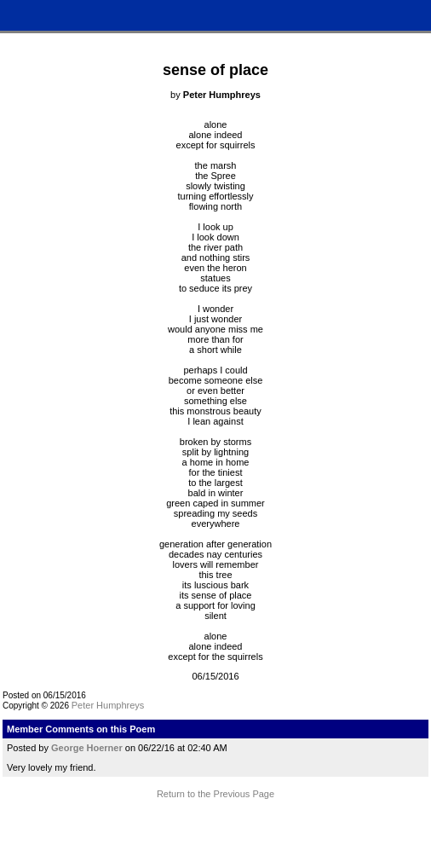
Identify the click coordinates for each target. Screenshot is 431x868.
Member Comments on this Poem (81, 729)
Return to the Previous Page (215, 794)
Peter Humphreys (108, 705)
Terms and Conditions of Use (215, 831)
